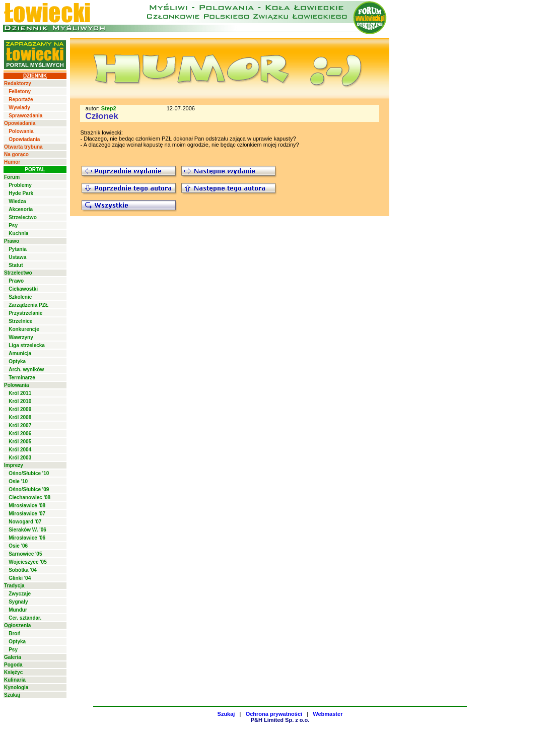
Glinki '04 (20, 578)
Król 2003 (20, 458)
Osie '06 (18, 546)
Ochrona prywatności (274, 714)
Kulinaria (15, 680)
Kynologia (16, 687)
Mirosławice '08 (27, 506)
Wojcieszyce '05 (28, 562)
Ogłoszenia (17, 625)
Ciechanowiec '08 (29, 497)
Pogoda (13, 665)
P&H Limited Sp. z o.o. (280, 720)
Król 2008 (20, 417)
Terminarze (22, 378)
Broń (14, 634)
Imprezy (14, 465)
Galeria (13, 657)
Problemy (20, 185)
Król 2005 (20, 442)
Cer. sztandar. (25, 618)
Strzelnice (20, 321)
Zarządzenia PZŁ (28, 305)
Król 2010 (20, 401)
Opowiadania (20, 123)
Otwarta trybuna (23, 147)
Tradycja (14, 586)
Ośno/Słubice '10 (29, 473)
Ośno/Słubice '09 (29, 489)
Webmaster (328, 714)
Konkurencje (24, 329)
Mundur (18, 610)
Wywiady (19, 108)
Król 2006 (20, 434)
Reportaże (21, 99)
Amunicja (20, 353)
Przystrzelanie (25, 313)
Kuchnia (18, 234)
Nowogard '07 (25, 522)
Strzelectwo (23, 217)
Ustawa (17, 257)
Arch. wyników (26, 370)
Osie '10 (18, 481)
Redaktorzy (18, 83)
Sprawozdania (25, 116)
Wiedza (17, 201)
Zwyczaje (20, 594)
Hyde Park (21, 193)
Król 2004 (20, 450)
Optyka (17, 361)
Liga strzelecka (27, 345)
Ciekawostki (23, 289)
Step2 (109, 108)
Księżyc (13, 672)
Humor (12, 162)
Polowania (21, 131)
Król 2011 (20, 393)
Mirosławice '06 (27, 538)
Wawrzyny (21, 337)
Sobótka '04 (23, 570)
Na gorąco (16, 154)
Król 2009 (20, 409)
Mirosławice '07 (27, 514)
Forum (12, 177)
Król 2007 (20, 425)
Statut (16, 265)
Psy (13, 225)
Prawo (12, 241)
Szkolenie (20, 297)
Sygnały (18, 602)
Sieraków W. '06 (27, 530)
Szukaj (12, 695)
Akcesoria (21, 209)
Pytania (18, 249)
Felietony (20, 91)
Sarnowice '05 (25, 554)
